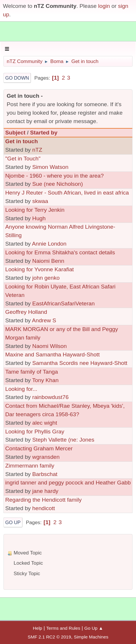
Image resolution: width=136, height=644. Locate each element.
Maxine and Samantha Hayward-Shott (52, 355)
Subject (15, 133)
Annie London (49, 244)
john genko (46, 278)
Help (38, 628)
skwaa (40, 201)
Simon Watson (50, 167)
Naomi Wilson (50, 346)
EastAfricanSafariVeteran (63, 303)
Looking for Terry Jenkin (35, 210)
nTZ (37, 150)
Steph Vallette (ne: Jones (63, 440)
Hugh (39, 218)
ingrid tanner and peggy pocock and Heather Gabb (68, 483)
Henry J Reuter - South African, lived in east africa (67, 193)
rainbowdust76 (51, 397)
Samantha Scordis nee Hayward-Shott (80, 363)
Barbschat (45, 474)
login (104, 6)
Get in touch (22, 141)
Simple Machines (91, 637)
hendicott (44, 508)
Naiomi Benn (48, 261)
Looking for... (21, 389)
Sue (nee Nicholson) (58, 184)
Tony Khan (45, 380)
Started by (44, 133)
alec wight (45, 423)
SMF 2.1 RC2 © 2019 (49, 637)
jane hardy (45, 491)
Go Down (17, 78)
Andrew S (44, 320)
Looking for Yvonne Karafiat (39, 269)
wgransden (46, 457)
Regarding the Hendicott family (43, 500)
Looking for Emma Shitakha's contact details (60, 252)
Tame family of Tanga (32, 372)
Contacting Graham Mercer (39, 448)
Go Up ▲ (94, 628)
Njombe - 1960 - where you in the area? (54, 176)
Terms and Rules (63, 628)
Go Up (13, 522)
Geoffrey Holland (26, 312)
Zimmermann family (30, 466)
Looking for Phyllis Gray (35, 432)
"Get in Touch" (23, 159)
